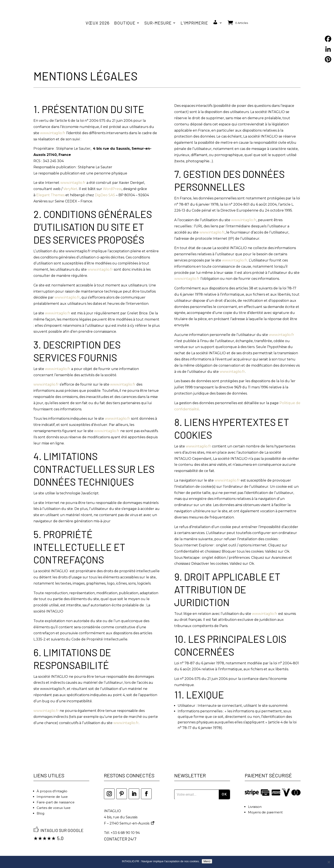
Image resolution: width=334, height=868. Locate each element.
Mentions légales (144, 850)
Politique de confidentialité (205, 850)
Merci (207, 861)
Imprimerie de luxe (52, 786)
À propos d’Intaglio (52, 780)
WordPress (112, 178)
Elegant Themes (50, 184)
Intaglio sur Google (62, 820)
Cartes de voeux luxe (54, 797)
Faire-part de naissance (56, 792)
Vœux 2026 (98, 23)
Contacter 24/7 (120, 828)
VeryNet (70, 178)
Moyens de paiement (265, 802)
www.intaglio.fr (53, 122)
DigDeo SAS (105, 184)
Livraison (255, 796)
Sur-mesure (158, 23)
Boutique (125, 23)
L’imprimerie (194, 23)
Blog (40, 803)
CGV (169, 850)
